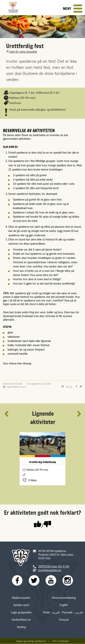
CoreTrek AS (40, 641)
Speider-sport (21, 605)
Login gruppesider (21, 612)
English (64, 605)
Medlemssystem (21, 598)
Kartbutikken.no (21, 620)
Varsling (21, 627)
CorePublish (63, 641)
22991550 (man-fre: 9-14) (54, 566)
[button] (72, 9)
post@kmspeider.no (50, 570)
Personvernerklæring (64, 598)
